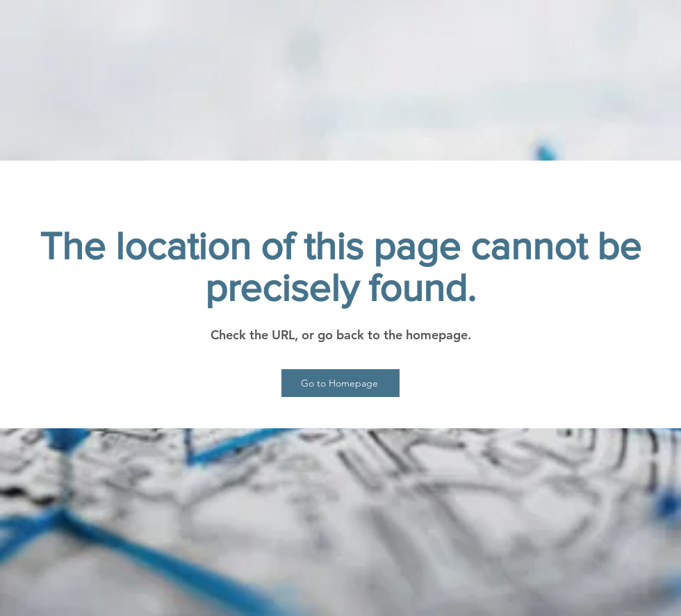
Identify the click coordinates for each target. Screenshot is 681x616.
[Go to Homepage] (340, 383)
